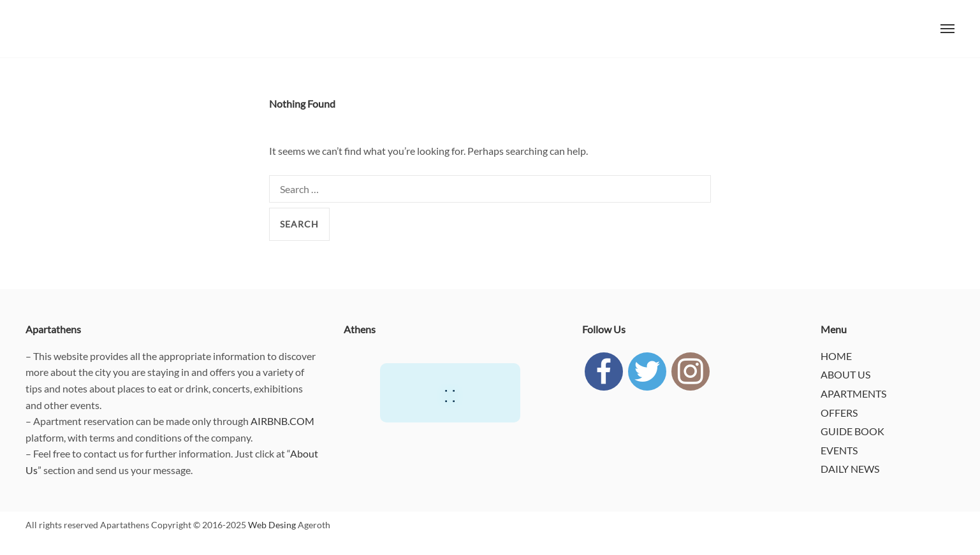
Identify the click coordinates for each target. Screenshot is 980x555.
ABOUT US (845, 374)
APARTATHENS (51, 29)
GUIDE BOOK (852, 431)
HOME (836, 356)
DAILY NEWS (850, 469)
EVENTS (839, 450)
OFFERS (839, 413)
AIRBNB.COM (282, 421)
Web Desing (272, 525)
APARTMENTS (853, 393)
